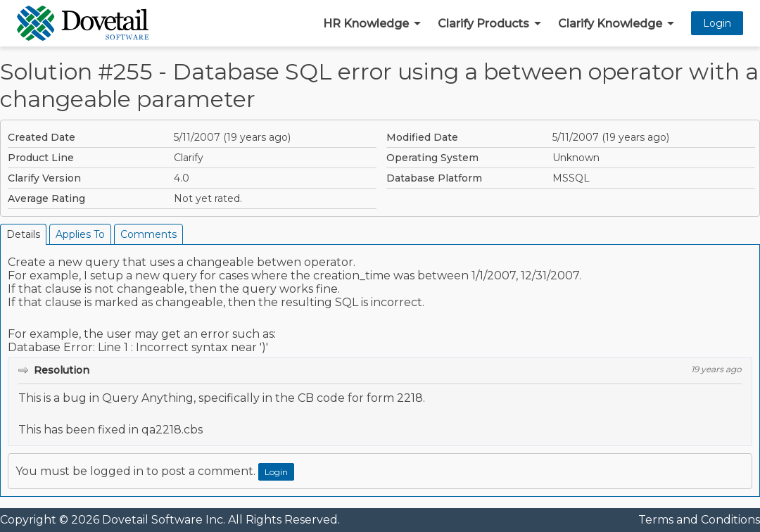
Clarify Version (44, 178)
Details (23, 234)
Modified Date (422, 137)
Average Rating (46, 198)
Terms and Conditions (699, 520)
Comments (148, 234)
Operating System (432, 158)
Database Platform (434, 178)
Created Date (42, 137)
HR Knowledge (366, 24)
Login (717, 23)
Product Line (41, 158)
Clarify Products (483, 24)
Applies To (80, 234)
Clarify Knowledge (610, 24)
